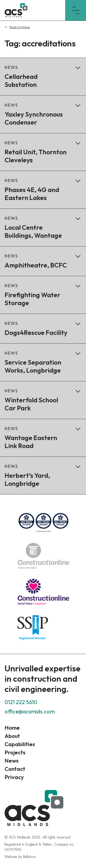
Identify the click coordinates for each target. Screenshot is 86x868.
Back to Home (20, 27)
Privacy (14, 777)
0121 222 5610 (21, 702)
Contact (15, 769)
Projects (15, 752)
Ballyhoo (29, 857)
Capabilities (20, 744)
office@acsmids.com (30, 711)
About (12, 736)
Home (12, 728)
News (12, 761)
